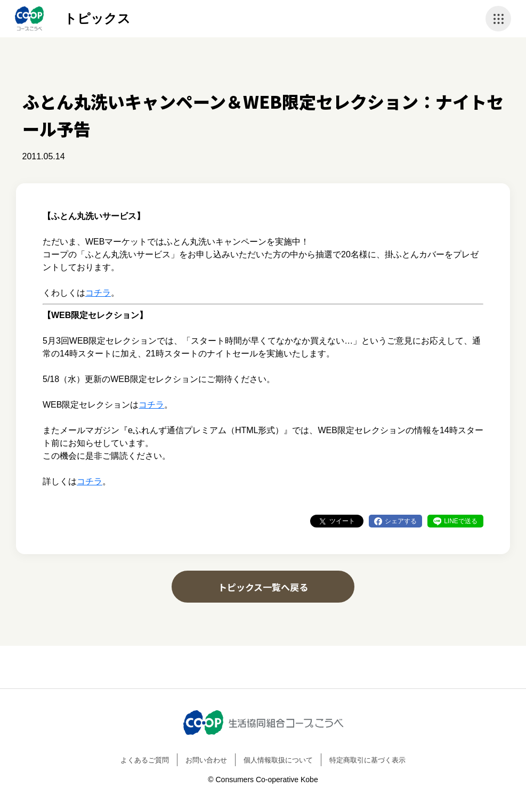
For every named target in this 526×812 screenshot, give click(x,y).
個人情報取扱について (278, 760)
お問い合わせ (206, 760)
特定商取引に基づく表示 (367, 760)
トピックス (97, 18)
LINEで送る (461, 521)
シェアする (401, 521)
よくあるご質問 (145, 760)
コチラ (98, 293)
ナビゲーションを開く (498, 19)
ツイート (342, 521)
